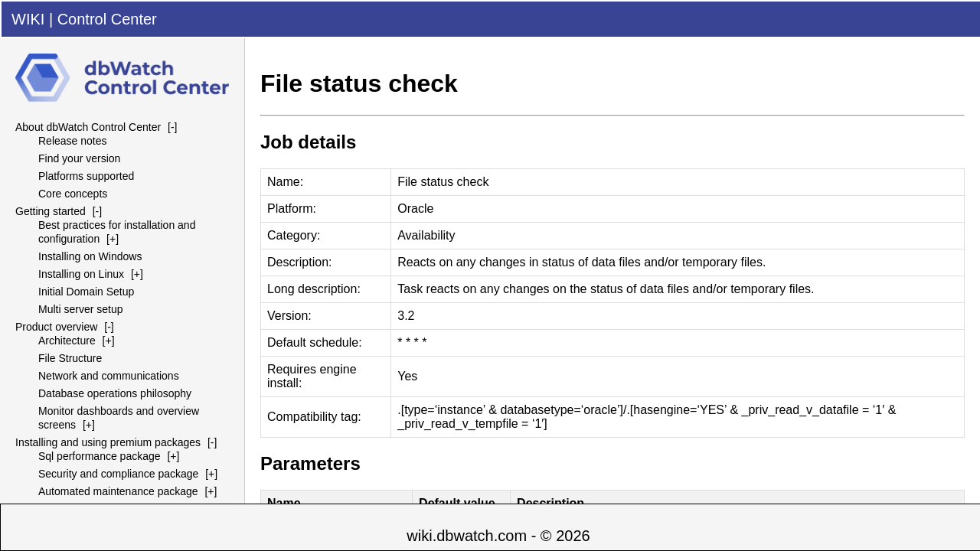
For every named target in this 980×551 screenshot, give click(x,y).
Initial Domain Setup (86, 292)
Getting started (51, 211)
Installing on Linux (81, 274)
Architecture (67, 341)
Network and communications (109, 376)
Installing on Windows (90, 256)
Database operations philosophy (115, 393)
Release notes (73, 141)
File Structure (70, 358)
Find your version (79, 158)
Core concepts (73, 194)
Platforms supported (86, 176)
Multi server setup (80, 309)
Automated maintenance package (118, 491)
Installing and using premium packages (108, 442)
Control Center (107, 19)
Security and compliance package (118, 474)
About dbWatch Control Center (88, 127)
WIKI (28, 19)
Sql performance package (100, 456)
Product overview (56, 327)
